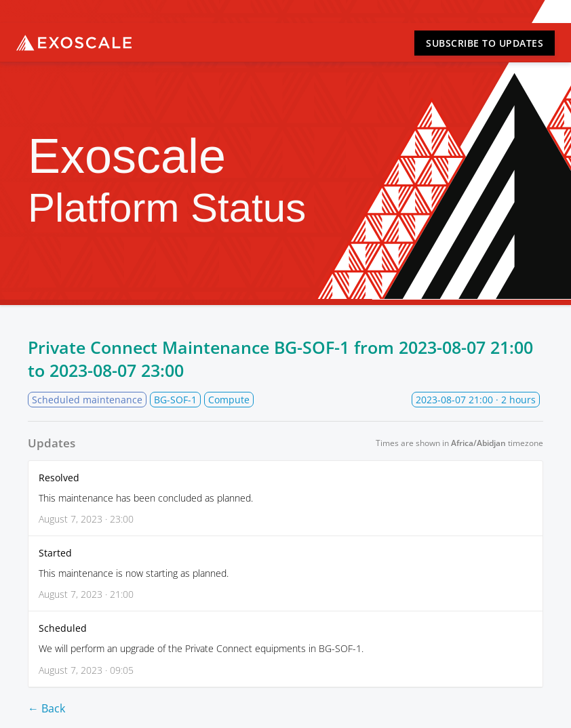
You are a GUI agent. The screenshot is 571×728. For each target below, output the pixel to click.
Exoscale (74, 43)
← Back (46, 708)
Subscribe (485, 43)
